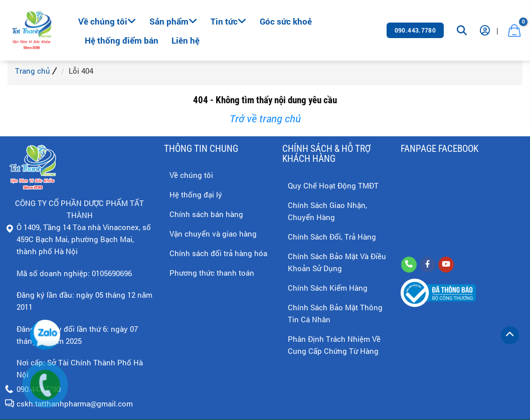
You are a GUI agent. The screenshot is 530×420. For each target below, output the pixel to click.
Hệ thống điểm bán (122, 40)
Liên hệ (186, 40)
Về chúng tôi (107, 21)
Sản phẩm (173, 21)
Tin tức (229, 21)
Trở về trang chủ (265, 118)
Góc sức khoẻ (286, 21)
